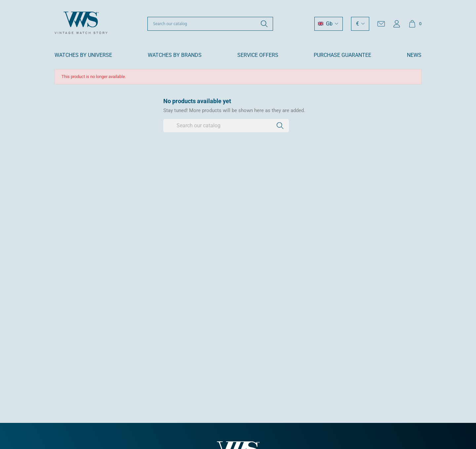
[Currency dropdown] (360, 24)
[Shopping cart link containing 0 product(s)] (415, 24)
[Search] (210, 24)
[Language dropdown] (329, 24)
